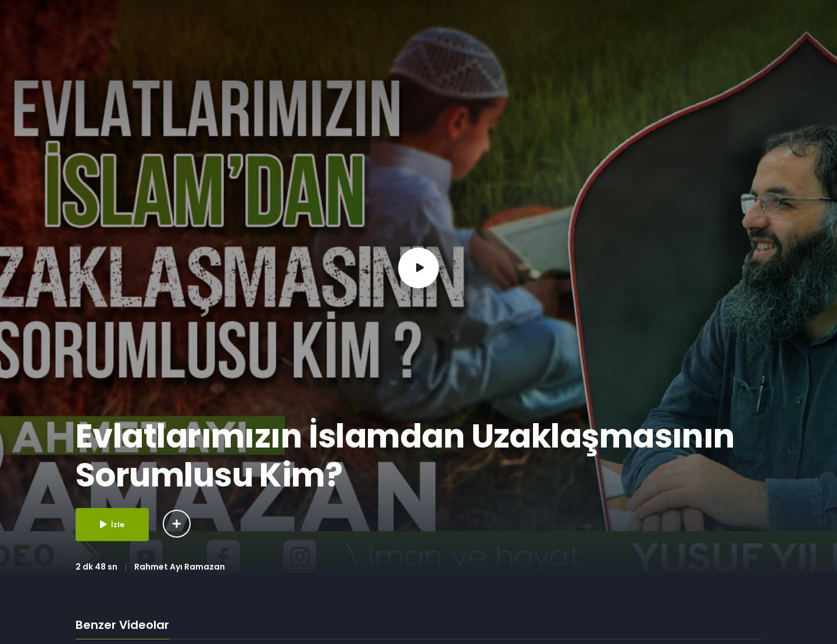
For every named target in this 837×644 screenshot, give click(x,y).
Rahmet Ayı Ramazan (180, 567)
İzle (112, 525)
